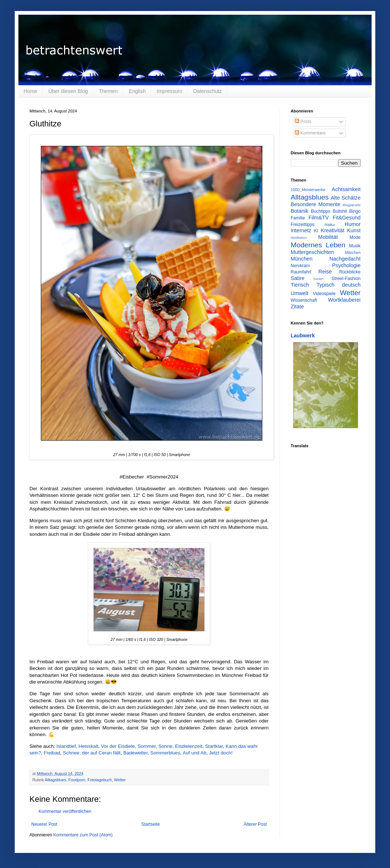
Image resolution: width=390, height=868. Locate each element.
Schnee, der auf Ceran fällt (92, 753)
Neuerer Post (44, 824)
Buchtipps (321, 211)
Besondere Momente (315, 204)
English (137, 91)
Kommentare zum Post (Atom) (83, 835)
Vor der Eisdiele (118, 746)
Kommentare (310, 133)
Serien (318, 279)
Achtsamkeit (346, 189)
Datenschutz (208, 91)
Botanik (299, 211)
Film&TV (318, 218)
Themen (108, 91)
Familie (298, 218)
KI (316, 231)
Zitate (297, 306)
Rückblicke (350, 272)
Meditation (299, 238)
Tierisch (300, 285)
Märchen (353, 252)
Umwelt (299, 293)
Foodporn (77, 780)
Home (30, 91)
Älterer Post (255, 824)
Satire (298, 278)
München (302, 259)
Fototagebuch (100, 780)
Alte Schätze (346, 198)
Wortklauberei (344, 300)
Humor (353, 224)
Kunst (354, 230)
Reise (325, 272)
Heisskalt (88, 746)
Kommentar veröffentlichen (65, 811)
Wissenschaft (304, 300)
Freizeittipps (303, 225)
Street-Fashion (346, 279)
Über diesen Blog (68, 91)
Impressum (169, 91)
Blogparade (352, 205)
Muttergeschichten (312, 252)
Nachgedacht (345, 259)
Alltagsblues (56, 780)
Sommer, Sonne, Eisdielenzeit (170, 746)
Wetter (120, 780)
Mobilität (328, 237)
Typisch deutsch (338, 285)
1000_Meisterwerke (308, 190)
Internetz (301, 230)
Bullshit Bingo (347, 211)
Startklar (214, 746)
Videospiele (324, 294)
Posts (303, 122)
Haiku (330, 225)
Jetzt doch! (221, 753)
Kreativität (333, 230)
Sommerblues (165, 753)
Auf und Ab (194, 753)
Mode (355, 237)
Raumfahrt (301, 272)
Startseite (151, 824)
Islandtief (66, 746)
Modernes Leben (318, 245)
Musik (355, 246)
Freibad (52, 753)
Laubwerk (303, 336)
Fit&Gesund (347, 218)
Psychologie (346, 265)
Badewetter (135, 753)
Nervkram (300, 266)
